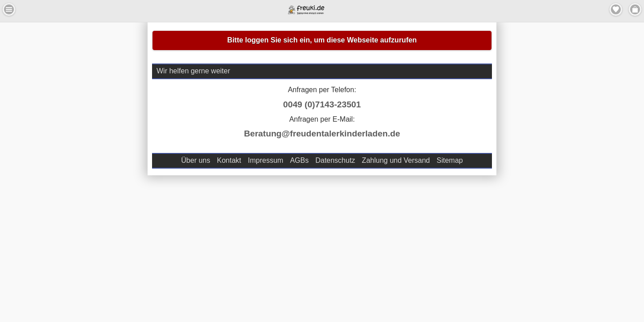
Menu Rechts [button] (635, 9)
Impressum (265, 160)
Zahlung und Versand (396, 160)
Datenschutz (335, 160)
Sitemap (450, 160)
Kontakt (229, 160)
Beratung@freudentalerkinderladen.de (322, 133)
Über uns (196, 160)
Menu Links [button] (9, 9)
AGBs (299, 160)
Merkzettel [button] (616, 9)
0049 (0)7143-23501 (322, 104)
